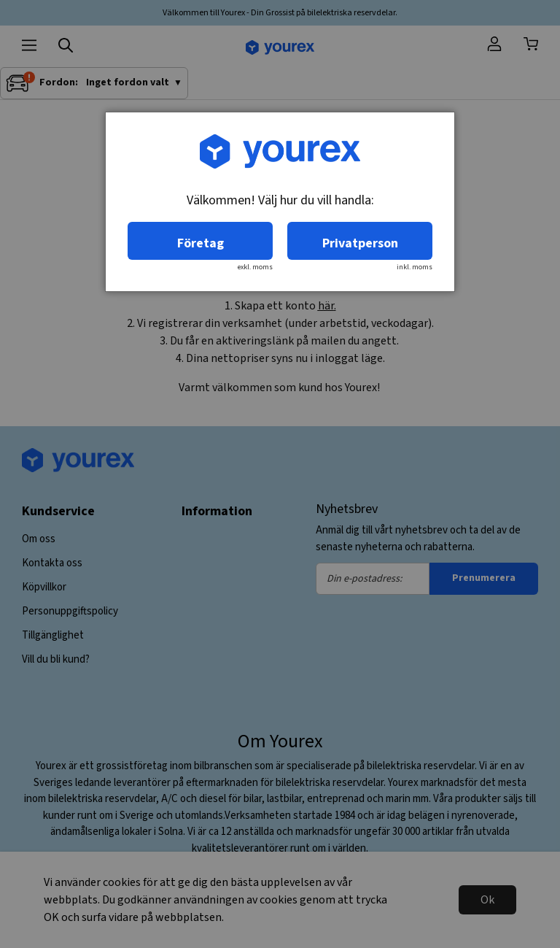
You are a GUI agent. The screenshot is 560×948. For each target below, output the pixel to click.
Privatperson (360, 243)
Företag (201, 243)
